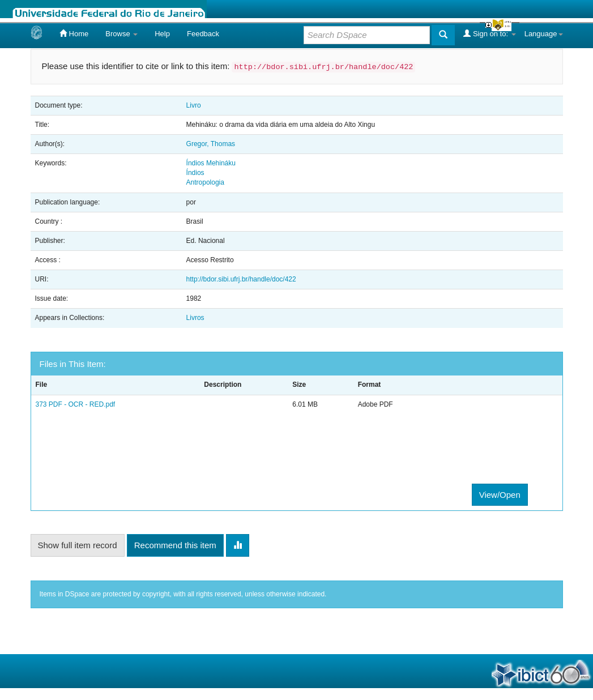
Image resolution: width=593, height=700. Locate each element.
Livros (195, 318)
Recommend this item (175, 545)
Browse (121, 34)
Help (162, 34)
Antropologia (205, 182)
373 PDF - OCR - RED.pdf (76, 404)
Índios (195, 173)
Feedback (203, 34)
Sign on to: (489, 33)
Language (544, 34)
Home (74, 33)
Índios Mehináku (211, 163)
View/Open (500, 495)
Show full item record (78, 545)
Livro (194, 105)
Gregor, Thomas (211, 144)
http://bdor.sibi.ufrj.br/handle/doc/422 (241, 279)
